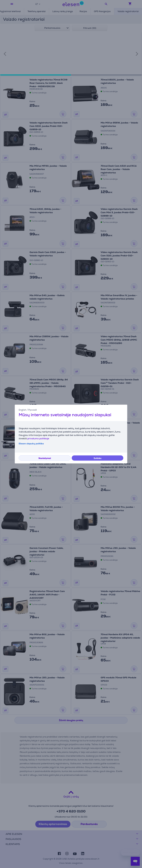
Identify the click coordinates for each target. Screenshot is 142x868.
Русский (32, 410)
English (22, 410)
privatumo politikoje (38, 438)
